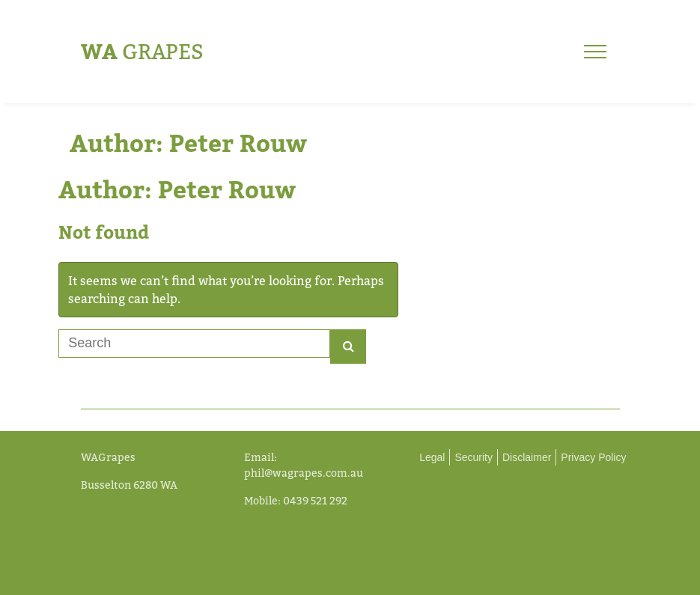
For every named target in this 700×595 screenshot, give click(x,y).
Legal (432, 457)
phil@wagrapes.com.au (304, 473)
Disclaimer (527, 457)
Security (474, 457)
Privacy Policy (593, 457)
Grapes (142, 51)
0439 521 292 (315, 500)
